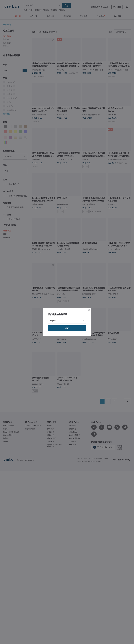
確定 (67, 328)
